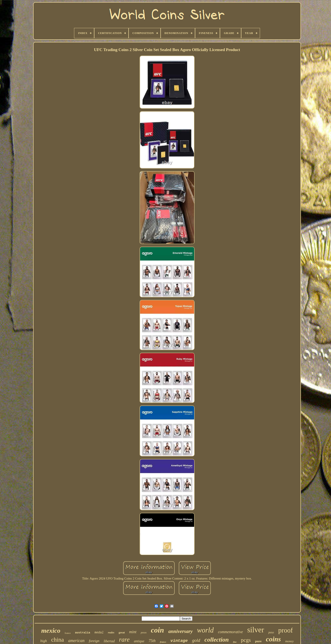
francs (163, 642)
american (76, 641)
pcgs (246, 640)
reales (111, 633)
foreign (94, 641)
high (44, 641)
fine (235, 642)
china (58, 640)
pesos (144, 633)
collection (217, 640)
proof (285, 630)
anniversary (180, 631)
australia (82, 633)
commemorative (230, 632)
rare (124, 639)
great (122, 632)
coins (273, 639)
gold (196, 640)
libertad (109, 641)
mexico (51, 630)
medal (99, 633)
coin (157, 630)
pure (258, 641)
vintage (179, 641)
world (205, 630)
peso (271, 632)
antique (139, 641)
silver (256, 630)
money (290, 641)
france (68, 633)
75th (152, 641)
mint (133, 632)
